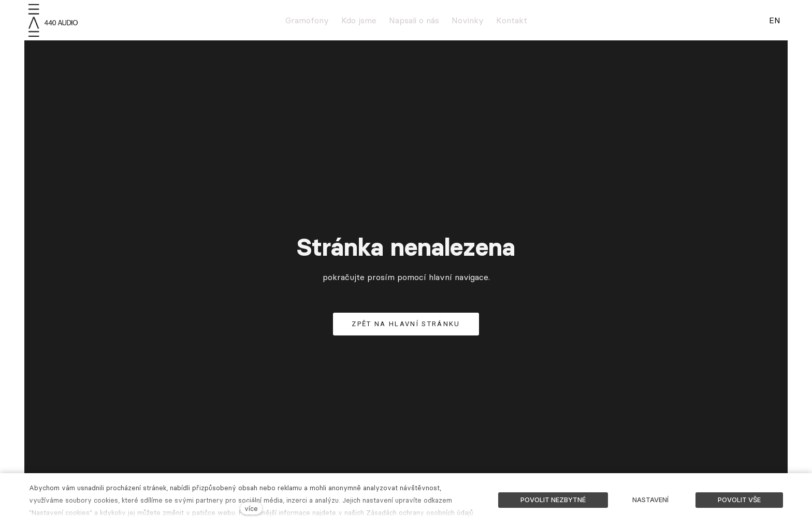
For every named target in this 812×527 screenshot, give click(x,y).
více (251, 508)
